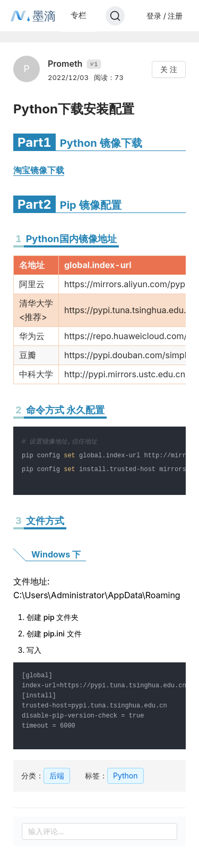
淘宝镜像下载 (39, 170)
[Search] (115, 16)
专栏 (79, 15)
